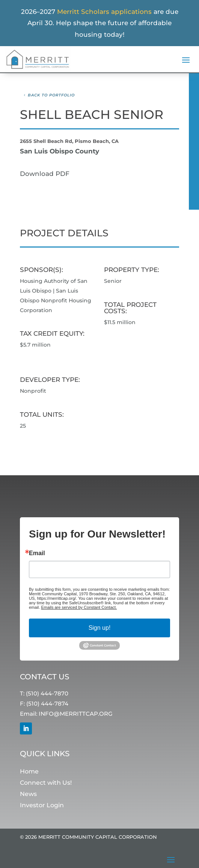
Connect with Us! (46, 783)
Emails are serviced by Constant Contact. (79, 607)
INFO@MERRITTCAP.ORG (76, 714)
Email (37, 553)
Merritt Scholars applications (104, 12)
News (28, 794)
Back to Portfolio (51, 95)
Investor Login (42, 806)
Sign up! (100, 628)
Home (29, 772)
